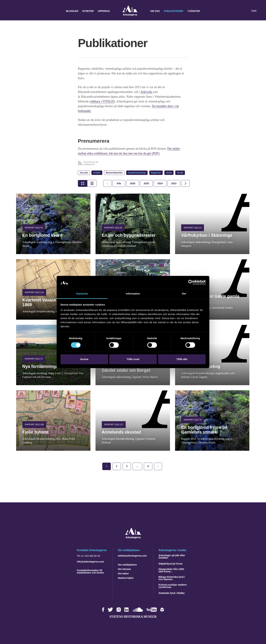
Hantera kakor (126, 578)
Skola (169, 173)
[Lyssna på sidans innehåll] (246, 11)
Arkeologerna (130, 11)
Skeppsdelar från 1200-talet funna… (171, 570)
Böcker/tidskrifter (114, 173)
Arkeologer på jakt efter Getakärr (172, 557)
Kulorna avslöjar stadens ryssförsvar (173, 586)
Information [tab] (133, 294)
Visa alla (84, 173)
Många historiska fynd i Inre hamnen (172, 578)
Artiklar (97, 173)
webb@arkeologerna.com (132, 556)
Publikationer (174, 11)
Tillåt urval (133, 359)
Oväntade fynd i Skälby (172, 593)
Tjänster (194, 11)
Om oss (155, 11)
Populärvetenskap (137, 173)
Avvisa (84, 359)
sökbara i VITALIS (102, 101)
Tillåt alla (182, 359)
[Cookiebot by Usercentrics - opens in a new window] (191, 282)
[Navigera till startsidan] (133, 538)
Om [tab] (184, 294)
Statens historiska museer (133, 617)
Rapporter (156, 173)
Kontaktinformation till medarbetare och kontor (90, 571)
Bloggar (72, 11)
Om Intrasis (124, 569)
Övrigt (180, 173)
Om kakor (123, 574)
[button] (240, 11)
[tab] (133, 183)
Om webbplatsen (127, 565)
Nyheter (88, 11)
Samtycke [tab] (82, 294)
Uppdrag (104, 11)
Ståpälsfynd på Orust (170, 564)
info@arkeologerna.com (90, 562)
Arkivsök (147, 92)
